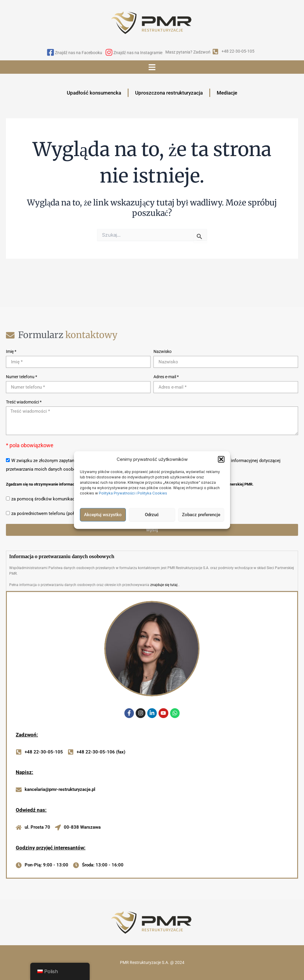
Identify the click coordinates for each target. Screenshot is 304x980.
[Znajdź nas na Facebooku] (50, 53)
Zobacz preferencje (201, 515)
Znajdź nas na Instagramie (138, 53)
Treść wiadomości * (24, 402)
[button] (221, 459)
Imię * (11, 351)
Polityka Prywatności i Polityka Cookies (133, 493)
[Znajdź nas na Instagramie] (109, 53)
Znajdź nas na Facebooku (79, 53)
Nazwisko (163, 351)
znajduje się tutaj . (165, 585)
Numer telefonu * (22, 377)
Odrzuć (152, 515)
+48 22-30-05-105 (238, 51)
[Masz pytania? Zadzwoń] (215, 52)
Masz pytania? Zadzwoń (188, 52)
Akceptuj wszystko (103, 515)
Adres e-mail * (166, 377)
